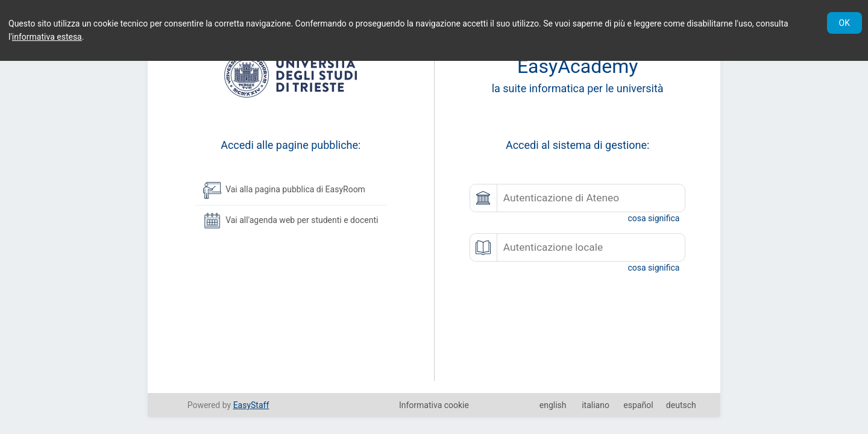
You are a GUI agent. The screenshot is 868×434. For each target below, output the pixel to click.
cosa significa (653, 218)
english (553, 405)
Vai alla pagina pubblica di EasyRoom (284, 190)
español (638, 405)
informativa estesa (47, 37)
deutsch (681, 405)
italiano (596, 405)
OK (844, 23)
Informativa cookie (434, 405)
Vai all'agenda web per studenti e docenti (291, 221)
